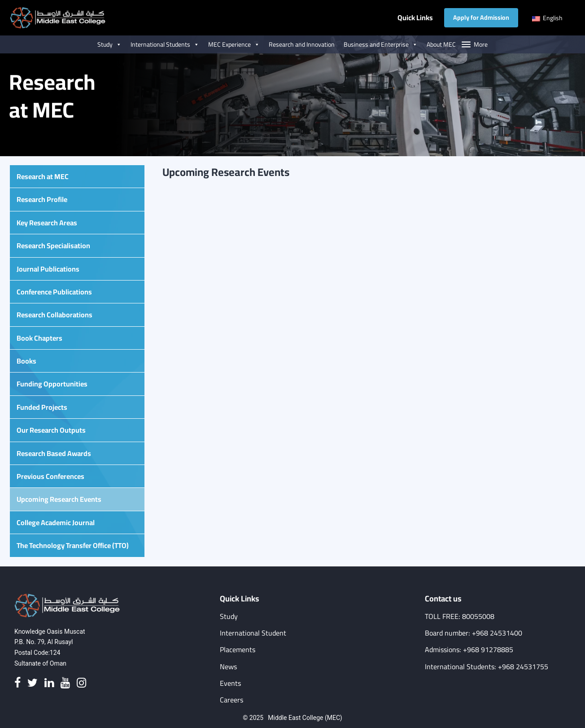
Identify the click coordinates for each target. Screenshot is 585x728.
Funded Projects (42, 407)
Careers (231, 700)
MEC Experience (234, 44)
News (228, 667)
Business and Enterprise (381, 44)
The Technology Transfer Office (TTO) (73, 545)
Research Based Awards (54, 453)
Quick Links (415, 18)
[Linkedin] (49, 683)
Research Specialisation (53, 246)
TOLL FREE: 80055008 (460, 616)
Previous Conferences (50, 476)
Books (26, 361)
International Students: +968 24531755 (487, 667)
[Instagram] (81, 683)
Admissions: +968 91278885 (469, 650)
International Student (253, 633)
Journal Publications (48, 269)
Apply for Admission (481, 18)
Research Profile (42, 199)
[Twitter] (33, 683)
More (481, 44)
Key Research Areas (47, 223)
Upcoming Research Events (59, 499)
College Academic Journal (56, 522)
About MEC (441, 44)
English (547, 18)
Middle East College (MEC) (305, 718)
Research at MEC (43, 176)
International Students (165, 44)
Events (230, 683)
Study (109, 44)
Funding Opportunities (52, 384)
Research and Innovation (302, 44)
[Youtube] (65, 683)
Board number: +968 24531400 (474, 633)
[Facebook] (17, 683)
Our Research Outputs (51, 430)
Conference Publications (54, 292)
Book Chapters (39, 338)
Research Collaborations (55, 315)
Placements (238, 650)
